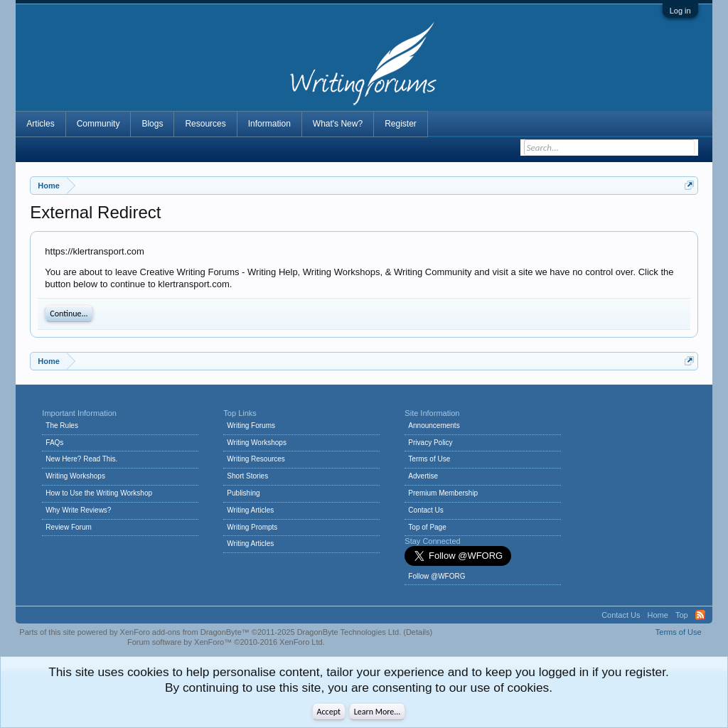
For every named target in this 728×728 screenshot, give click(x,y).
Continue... (69, 314)
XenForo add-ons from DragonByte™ (185, 632)
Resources (205, 124)
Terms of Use (429, 459)
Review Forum (68, 527)
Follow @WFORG (437, 576)
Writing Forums (251, 425)
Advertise (423, 476)
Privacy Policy (430, 443)
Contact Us (425, 510)
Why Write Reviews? (78, 510)
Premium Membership (443, 493)
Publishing (243, 493)
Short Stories (247, 476)
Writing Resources (256, 459)
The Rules (62, 425)
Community (98, 124)
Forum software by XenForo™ (226, 642)
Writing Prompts (252, 527)
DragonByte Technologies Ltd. (349, 632)
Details (418, 632)
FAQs (54, 443)
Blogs (152, 124)
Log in (680, 11)
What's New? (338, 124)
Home (658, 615)
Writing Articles (250, 510)
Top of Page (427, 527)
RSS (700, 615)
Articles (40, 124)
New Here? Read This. (81, 459)
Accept (329, 712)
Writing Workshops (75, 476)
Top (682, 615)
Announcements (434, 425)
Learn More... (378, 712)
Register (401, 124)
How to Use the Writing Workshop (99, 493)
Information (269, 124)
